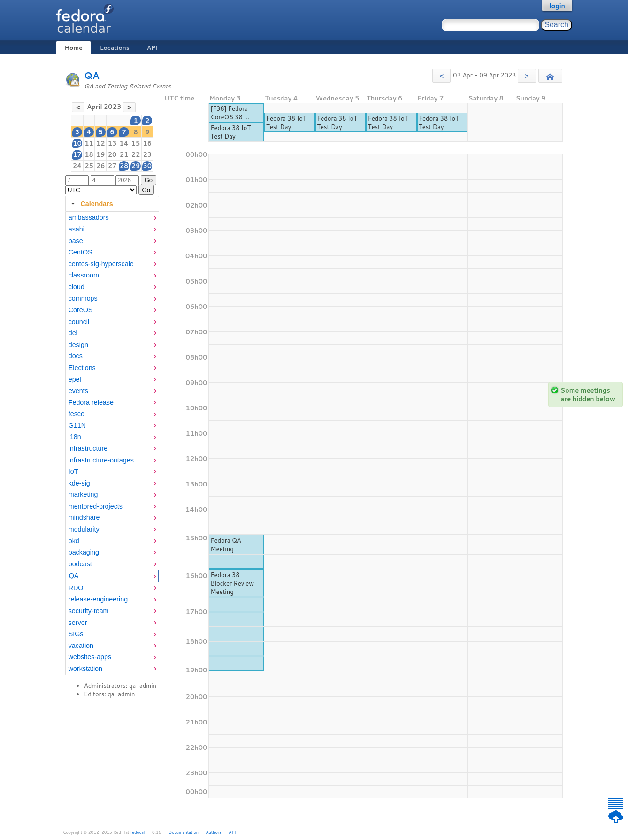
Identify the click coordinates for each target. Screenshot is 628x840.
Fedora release (91, 402)
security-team (89, 611)
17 (77, 154)
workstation (85, 669)
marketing (83, 494)
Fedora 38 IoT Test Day (230, 132)
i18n (75, 437)
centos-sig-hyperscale (101, 264)
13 (112, 143)
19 (101, 154)
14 (124, 143)
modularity (84, 529)
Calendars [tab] (91, 204)
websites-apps (90, 657)
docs (76, 356)
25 (89, 166)
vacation (81, 646)
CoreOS (81, 310)
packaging (84, 552)
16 (148, 143)
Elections (82, 368)
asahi (77, 229)
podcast (80, 564)
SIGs (76, 634)
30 (148, 166)
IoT (73, 471)
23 (148, 154)
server (78, 623)
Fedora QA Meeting (226, 545)
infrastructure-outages (101, 460)
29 (136, 166)
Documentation (184, 832)
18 (89, 154)
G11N (77, 425)
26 (101, 166)
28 (124, 166)
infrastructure (88, 448)
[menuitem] (112, 218)
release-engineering (98, 599)
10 (77, 143)
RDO (76, 588)
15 (136, 143)
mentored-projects (96, 506)
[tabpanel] (112, 443)
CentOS (80, 252)
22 (136, 154)
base (76, 241)
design (78, 345)
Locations (115, 48)
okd (74, 541)
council (79, 322)
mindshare (84, 517)
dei (73, 333)
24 (77, 166)
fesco (77, 414)
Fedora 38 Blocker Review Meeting (232, 583)
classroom (84, 275)
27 (112, 166)
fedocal (138, 832)
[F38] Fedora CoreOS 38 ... (230, 113)
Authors (214, 832)
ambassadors (89, 217)
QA (92, 75)
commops (83, 298)
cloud (77, 287)
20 (112, 154)
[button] (441, 76)
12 (101, 143)
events (78, 391)
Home (73, 48)
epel (75, 379)
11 (89, 143)
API (152, 48)
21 (124, 154)
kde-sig (79, 483)
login (557, 6)
